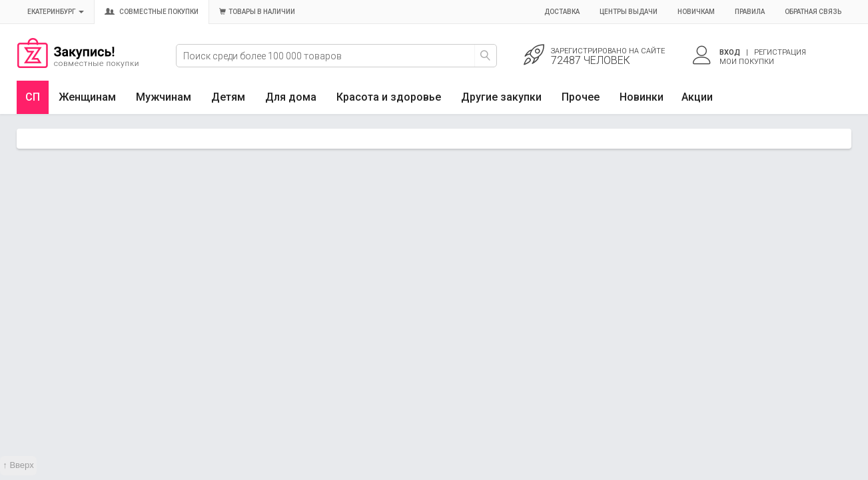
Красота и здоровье (389, 97)
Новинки (642, 97)
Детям (228, 97)
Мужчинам (164, 97)
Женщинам (87, 97)
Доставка (562, 12)
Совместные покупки (152, 12)
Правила (750, 12)
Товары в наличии (257, 12)
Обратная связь (813, 12)
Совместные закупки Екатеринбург (78, 65)
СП (33, 97)
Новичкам (696, 12)
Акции (697, 97)
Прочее (581, 97)
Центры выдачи (629, 12)
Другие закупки (501, 97)
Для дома (291, 97)
